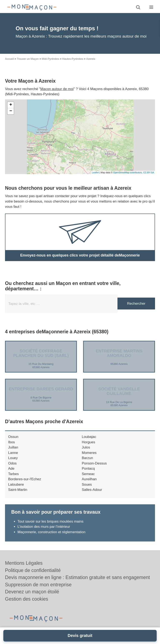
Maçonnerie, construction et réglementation (51, 532)
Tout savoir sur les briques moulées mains (51, 521)
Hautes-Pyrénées (73, 59)
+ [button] (11, 105)
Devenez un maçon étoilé (32, 592)
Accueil (9, 59)
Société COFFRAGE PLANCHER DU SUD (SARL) (41, 353)
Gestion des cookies (27, 599)
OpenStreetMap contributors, (128, 172)
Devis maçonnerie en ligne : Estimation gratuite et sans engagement (77, 577)
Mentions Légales (24, 563)
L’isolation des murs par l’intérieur (44, 527)
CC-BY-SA (149, 172)
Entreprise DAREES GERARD (41, 389)
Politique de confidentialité (33, 570)
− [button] (11, 111)
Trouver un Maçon (28, 59)
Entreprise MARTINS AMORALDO (119, 353)
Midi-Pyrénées (51, 59)
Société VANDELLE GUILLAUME (119, 391)
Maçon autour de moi (57, 89)
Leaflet (95, 172)
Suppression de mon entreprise (38, 585)
